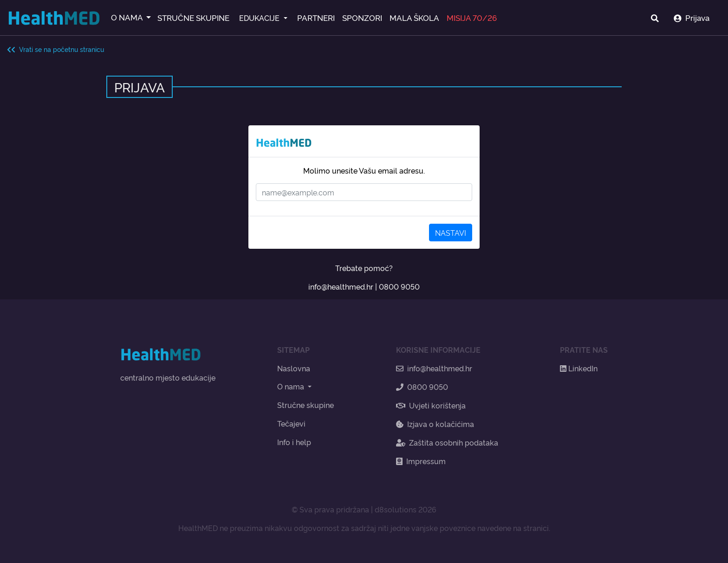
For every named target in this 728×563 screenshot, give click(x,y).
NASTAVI (451, 233)
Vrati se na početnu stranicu (55, 49)
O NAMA (128, 17)
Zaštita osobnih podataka (447, 442)
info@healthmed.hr (341, 286)
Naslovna (294, 368)
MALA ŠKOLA (414, 17)
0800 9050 (399, 286)
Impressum (421, 461)
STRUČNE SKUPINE (193, 17)
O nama (292, 386)
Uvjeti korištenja (431, 405)
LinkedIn (579, 368)
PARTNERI (316, 17)
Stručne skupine (305, 405)
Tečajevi (291, 423)
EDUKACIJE (260, 18)
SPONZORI (362, 17)
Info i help (294, 442)
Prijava (692, 17)
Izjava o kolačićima (435, 424)
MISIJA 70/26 (472, 17)
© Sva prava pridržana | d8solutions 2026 (364, 509)
